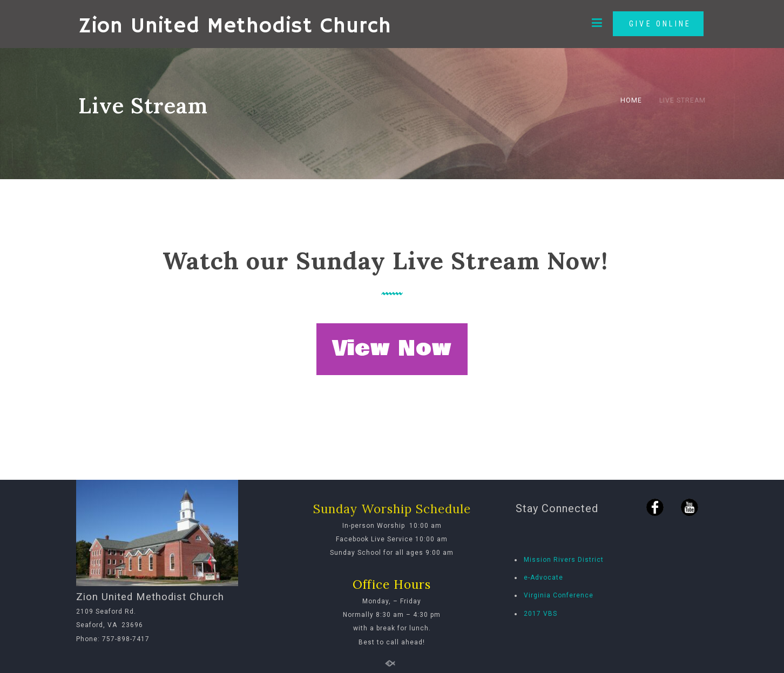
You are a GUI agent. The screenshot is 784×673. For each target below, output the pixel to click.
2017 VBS (540, 614)
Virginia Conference (559, 595)
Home (631, 100)
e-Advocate (543, 577)
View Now (392, 349)
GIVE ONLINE (658, 24)
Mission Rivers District (564, 560)
